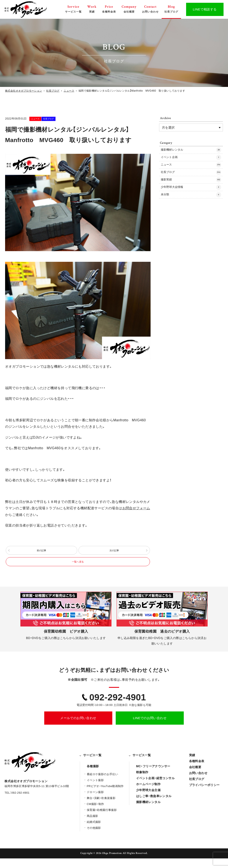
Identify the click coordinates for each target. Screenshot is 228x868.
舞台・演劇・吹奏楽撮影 (101, 808)
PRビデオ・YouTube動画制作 (105, 796)
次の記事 (114, 553)
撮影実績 (191, 190)
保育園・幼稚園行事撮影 (102, 820)
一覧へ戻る (78, 569)
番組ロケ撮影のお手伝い (102, 784)
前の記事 (41, 553)
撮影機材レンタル (191, 151)
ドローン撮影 (95, 802)
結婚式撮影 (94, 831)
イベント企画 (191, 161)
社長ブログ (65, 119)
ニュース (41, 119)
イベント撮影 (95, 790)
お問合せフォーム (136, 508)
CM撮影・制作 (95, 814)
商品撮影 (93, 826)
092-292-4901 (118, 707)
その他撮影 (94, 837)
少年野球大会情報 (191, 200)
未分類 (191, 209)
